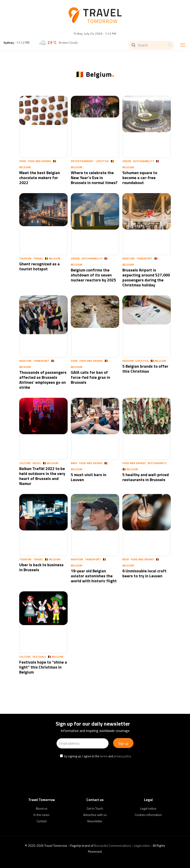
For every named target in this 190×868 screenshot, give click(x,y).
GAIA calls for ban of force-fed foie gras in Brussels (90, 377)
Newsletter (95, 821)
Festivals (39, 657)
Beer (126, 559)
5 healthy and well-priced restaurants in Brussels (146, 477)
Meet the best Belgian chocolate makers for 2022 (40, 178)
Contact (42, 821)
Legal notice (148, 808)
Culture (25, 463)
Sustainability (144, 161)
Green (127, 161)
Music (37, 463)
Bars (74, 463)
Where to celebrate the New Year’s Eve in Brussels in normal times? (94, 178)
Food (23, 161)
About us (42, 808)
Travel (38, 258)
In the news (42, 815)
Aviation (128, 258)
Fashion (128, 361)
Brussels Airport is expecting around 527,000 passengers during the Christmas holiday (146, 277)
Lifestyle (102, 161)
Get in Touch (95, 808)
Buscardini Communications (113, 845)
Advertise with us (95, 815)
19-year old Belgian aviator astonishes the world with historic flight (94, 576)
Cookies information (148, 815)
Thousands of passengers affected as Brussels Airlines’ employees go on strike (43, 380)
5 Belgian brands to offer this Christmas (145, 369)
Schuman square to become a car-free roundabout (140, 178)
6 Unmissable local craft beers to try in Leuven (144, 573)
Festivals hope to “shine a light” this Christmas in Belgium (43, 667)
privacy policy (122, 756)
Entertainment (82, 161)
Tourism (25, 258)
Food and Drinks (39, 161)
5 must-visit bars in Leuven (89, 477)
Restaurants (157, 463)
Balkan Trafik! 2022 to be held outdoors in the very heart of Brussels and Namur (42, 476)
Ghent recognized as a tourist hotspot (39, 266)
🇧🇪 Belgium (53, 258)
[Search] (152, 45)
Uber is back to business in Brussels (41, 567)
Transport (144, 258)
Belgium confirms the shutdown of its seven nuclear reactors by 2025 (93, 275)
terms (104, 756)
